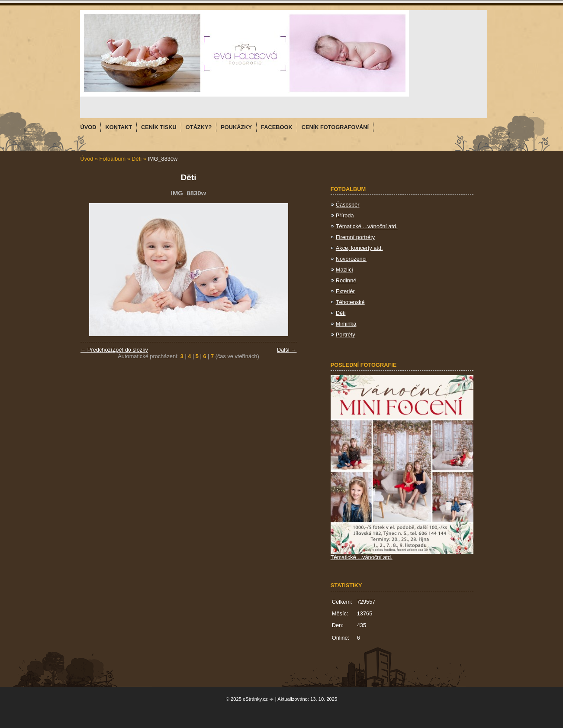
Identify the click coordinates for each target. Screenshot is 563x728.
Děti (137, 159)
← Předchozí (97, 350)
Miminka (346, 324)
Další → (287, 350)
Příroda (345, 215)
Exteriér (345, 291)
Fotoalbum (113, 159)
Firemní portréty (355, 237)
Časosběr (348, 205)
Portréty (346, 335)
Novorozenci (351, 259)
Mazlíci (344, 270)
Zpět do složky (130, 350)
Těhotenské (350, 302)
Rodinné (346, 280)
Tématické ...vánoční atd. (367, 226)
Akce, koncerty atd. (359, 248)
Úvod (87, 159)
